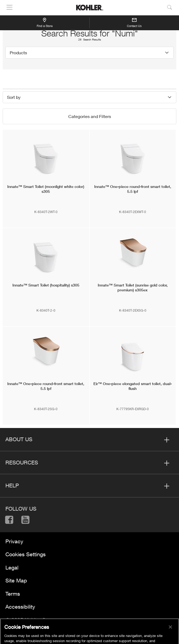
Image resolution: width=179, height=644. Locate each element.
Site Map (16, 580)
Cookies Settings (26, 554)
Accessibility (20, 607)
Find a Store (45, 22)
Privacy (14, 541)
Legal (12, 567)
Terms (13, 594)
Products (18, 53)
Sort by (14, 97)
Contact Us (134, 23)
